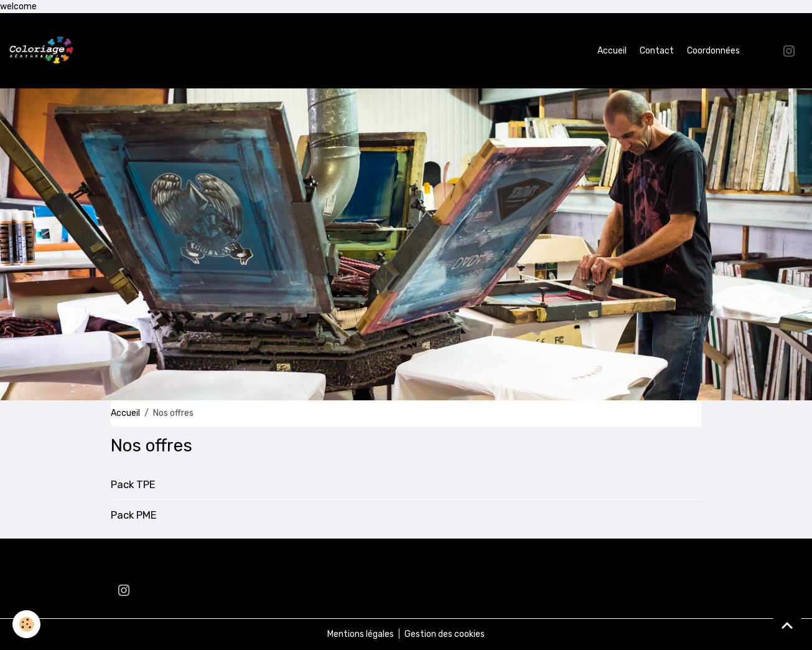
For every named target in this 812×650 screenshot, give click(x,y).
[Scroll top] (787, 625)
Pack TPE (133, 484)
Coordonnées (713, 51)
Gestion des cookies (445, 634)
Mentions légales (361, 634)
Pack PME (134, 515)
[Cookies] (26, 624)
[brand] (44, 51)
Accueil (612, 51)
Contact (657, 51)
